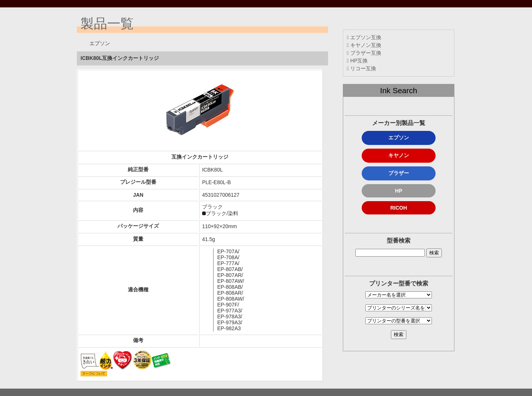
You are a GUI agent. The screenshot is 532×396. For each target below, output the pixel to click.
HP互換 (357, 61)
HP (398, 191)
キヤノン (399, 155)
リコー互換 (362, 68)
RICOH (398, 208)
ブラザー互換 (364, 53)
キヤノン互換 (364, 45)
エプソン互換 (364, 37)
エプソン (399, 138)
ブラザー (399, 173)
